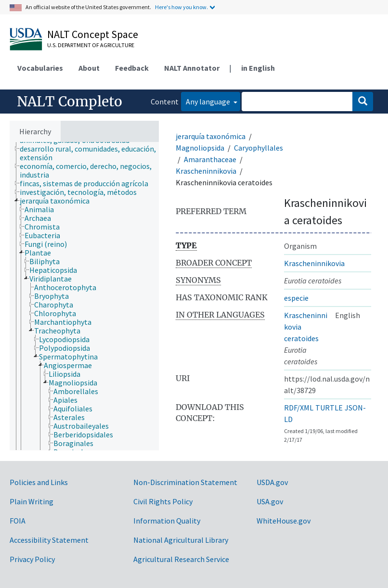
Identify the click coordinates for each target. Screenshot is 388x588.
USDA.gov (272, 482)
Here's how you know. (181, 7)
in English (258, 68)
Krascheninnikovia (206, 171)
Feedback (132, 68)
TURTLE (329, 408)
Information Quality (167, 521)
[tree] (84, 296)
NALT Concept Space (93, 34)
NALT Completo (70, 102)
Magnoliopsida (200, 148)
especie (296, 298)
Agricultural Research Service (181, 559)
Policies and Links (39, 482)
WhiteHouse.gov (284, 521)
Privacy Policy (32, 559)
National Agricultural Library (181, 540)
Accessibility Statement (49, 540)
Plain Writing (32, 501)
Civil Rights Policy (163, 501)
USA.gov (270, 501)
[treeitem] (93, 153)
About (89, 68)
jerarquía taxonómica (211, 136)
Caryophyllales (259, 148)
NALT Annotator (192, 68)
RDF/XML (299, 408)
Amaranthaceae (210, 159)
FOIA (18, 521)
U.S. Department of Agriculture (91, 45)
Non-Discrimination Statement (185, 482)
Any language (209, 102)
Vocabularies (40, 68)
